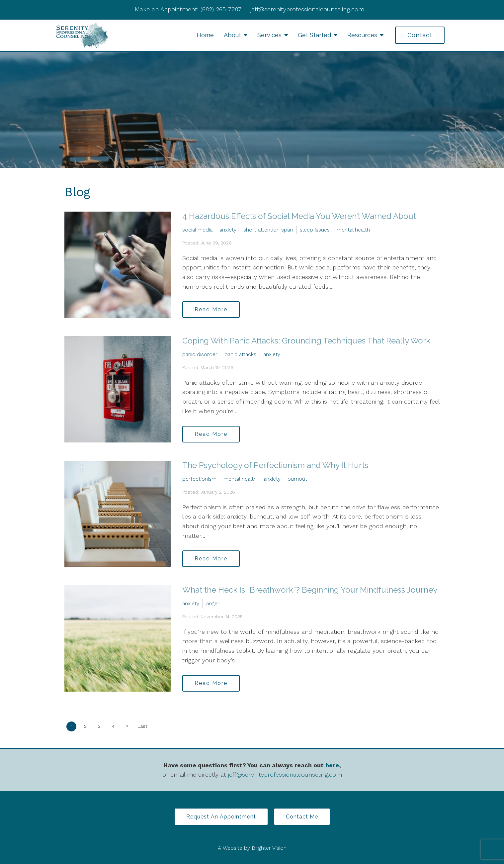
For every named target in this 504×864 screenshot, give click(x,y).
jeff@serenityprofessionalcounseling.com (285, 774)
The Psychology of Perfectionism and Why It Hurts (275, 465)
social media (197, 230)
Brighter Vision (269, 848)
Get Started (314, 35)
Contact (420, 35)
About (232, 35)
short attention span (268, 230)
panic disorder (200, 354)
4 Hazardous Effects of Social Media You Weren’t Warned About (299, 216)
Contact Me (302, 817)
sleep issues (315, 230)
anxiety (228, 230)
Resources (362, 35)
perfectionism (199, 479)
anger (213, 603)
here (332, 765)
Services (269, 35)
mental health (353, 230)
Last (142, 726)
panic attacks (240, 354)
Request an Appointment (221, 817)
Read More (211, 309)
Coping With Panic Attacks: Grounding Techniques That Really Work (306, 341)
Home (205, 35)
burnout (297, 479)
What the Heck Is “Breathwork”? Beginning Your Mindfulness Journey (310, 590)
